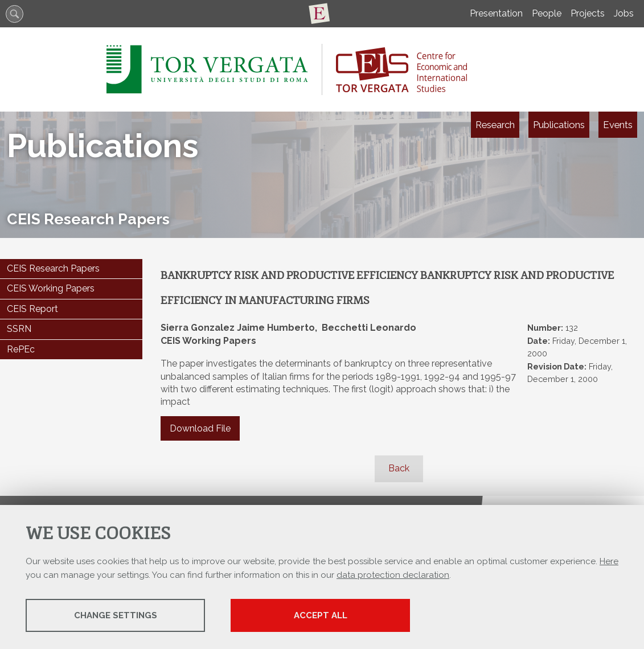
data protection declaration (393, 575)
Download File (200, 428)
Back (399, 468)
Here (609, 561)
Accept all (321, 615)
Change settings (116, 615)
